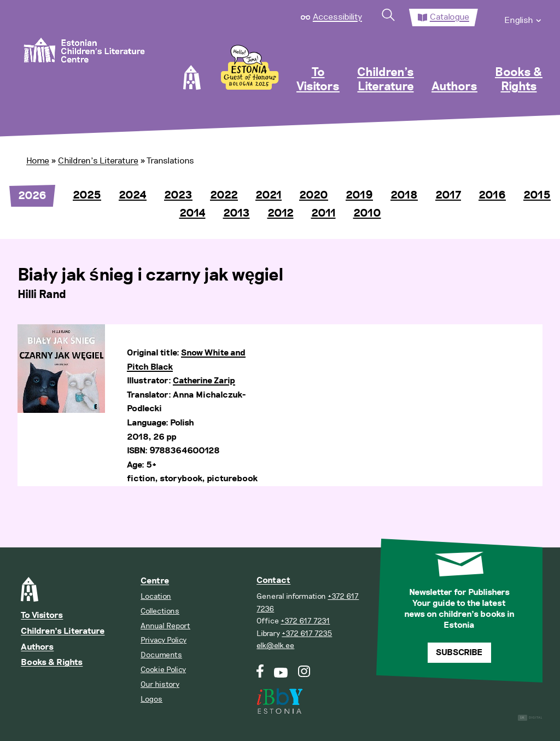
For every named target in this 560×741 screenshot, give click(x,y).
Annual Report (165, 626)
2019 (359, 195)
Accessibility (337, 17)
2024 (133, 195)
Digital (530, 718)
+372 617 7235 (307, 634)
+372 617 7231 (305, 621)
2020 (314, 195)
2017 (448, 195)
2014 (192, 213)
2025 (87, 195)
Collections (160, 611)
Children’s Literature (386, 80)
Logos (151, 699)
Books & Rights (519, 80)
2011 (323, 213)
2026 (32, 196)
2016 (492, 195)
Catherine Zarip (204, 381)
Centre (155, 581)
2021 (269, 195)
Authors (454, 87)
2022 (224, 195)
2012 (281, 213)
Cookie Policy (163, 670)
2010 (367, 213)
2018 (404, 195)
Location (156, 596)
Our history (160, 684)
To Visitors (318, 80)
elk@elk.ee (275, 646)
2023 (178, 195)
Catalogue (450, 17)
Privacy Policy (164, 640)
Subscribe (459, 653)
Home (38, 161)
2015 (537, 195)
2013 (237, 213)
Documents (161, 655)
